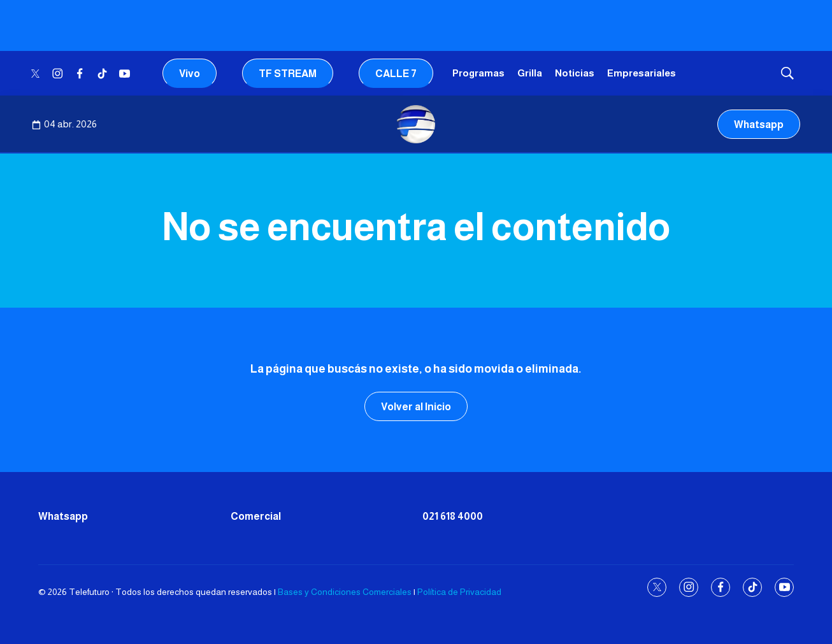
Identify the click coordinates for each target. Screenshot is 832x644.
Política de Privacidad (459, 592)
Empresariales (642, 73)
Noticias (575, 73)
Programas (478, 73)
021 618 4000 (453, 516)
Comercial (256, 516)
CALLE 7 (396, 74)
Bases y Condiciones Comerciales (345, 592)
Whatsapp (759, 125)
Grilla (530, 73)
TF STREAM (288, 74)
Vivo (190, 74)
